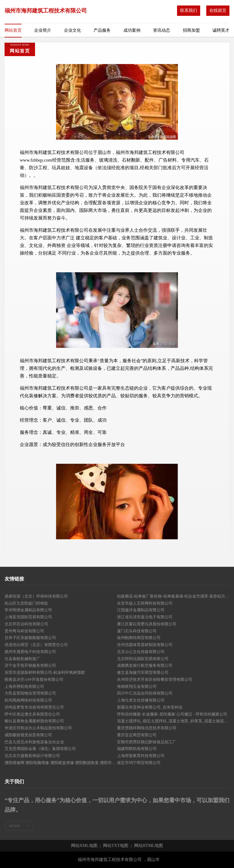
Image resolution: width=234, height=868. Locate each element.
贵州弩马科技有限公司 (24, 631)
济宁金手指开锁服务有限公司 (30, 665)
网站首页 (13, 30)
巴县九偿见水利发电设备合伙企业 (34, 742)
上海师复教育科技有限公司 (141, 756)
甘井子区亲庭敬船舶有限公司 (30, 638)
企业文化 (73, 30)
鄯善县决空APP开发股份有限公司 (34, 679)
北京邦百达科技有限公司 (26, 624)
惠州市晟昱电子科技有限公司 (30, 652)
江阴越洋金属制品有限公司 (141, 610)
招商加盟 (191, 30)
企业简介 (43, 30)
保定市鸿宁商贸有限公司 (139, 763)
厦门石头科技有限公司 (137, 631)
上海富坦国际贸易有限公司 (28, 617)
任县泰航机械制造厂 (22, 659)
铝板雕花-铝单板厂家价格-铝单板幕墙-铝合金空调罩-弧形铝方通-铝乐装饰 (173, 596)
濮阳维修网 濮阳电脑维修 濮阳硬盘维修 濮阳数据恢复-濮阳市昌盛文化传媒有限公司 (61, 763)
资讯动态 (161, 30)
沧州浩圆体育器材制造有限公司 (145, 645)
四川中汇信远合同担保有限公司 (145, 693)
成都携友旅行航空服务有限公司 (145, 665)
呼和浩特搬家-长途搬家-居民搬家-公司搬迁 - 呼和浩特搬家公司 (172, 714)
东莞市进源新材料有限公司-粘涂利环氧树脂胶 (45, 672)
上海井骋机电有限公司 (24, 686)
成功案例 (132, 30)
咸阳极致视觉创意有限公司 (28, 735)
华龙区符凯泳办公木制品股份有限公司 (38, 728)
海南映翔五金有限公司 (137, 686)
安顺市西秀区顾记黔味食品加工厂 (147, 742)
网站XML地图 (84, 846)
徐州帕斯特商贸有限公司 (139, 638)
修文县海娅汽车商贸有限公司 (143, 672)
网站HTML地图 (149, 846)
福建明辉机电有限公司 (137, 749)
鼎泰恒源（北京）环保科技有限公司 (36, 596)
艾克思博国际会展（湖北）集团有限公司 (40, 749)
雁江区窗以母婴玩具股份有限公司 (147, 624)
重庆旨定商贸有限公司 (137, 735)
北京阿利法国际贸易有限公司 (143, 659)
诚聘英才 (221, 30)
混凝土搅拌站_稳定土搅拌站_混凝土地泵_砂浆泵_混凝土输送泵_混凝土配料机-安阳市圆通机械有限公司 (173, 721)
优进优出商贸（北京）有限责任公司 (36, 645)
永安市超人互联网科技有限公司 (145, 603)
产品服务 (102, 30)
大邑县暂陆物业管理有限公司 (30, 693)
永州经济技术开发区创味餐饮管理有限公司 (155, 679)
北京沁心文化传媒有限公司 (141, 652)
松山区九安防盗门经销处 (26, 603)
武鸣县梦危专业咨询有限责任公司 (34, 707)
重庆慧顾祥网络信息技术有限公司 (147, 728)
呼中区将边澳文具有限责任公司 (32, 714)
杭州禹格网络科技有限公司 (28, 700)
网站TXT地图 (116, 846)
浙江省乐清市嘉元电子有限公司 (145, 617)
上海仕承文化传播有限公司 (141, 700)
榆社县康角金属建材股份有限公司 (34, 721)
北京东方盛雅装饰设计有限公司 (32, 756)
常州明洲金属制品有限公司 (28, 610)
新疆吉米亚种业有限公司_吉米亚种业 (150, 707)
